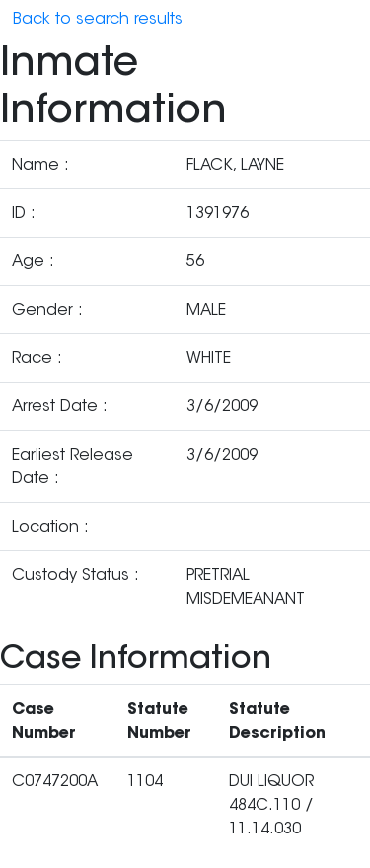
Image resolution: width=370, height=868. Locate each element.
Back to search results (98, 18)
